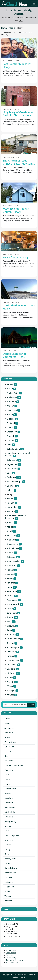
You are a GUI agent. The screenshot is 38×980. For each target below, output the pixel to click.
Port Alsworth (13, 604)
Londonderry (10, 789)
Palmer (10, 596)
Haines (10, 490)
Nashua (8, 826)
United (7, 891)
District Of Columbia (14, 765)
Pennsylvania (10, 859)
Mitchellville (10, 812)
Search (31, 705)
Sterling (10, 643)
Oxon (7, 854)
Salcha (10, 609)
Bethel (10, 414)
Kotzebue (11, 557)
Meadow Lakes (14, 561)
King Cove (11, 540)
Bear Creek (12, 410)
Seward (10, 617)
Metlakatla (12, 566)
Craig (9, 445)
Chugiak (10, 436)
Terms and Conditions (14, 960)
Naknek (10, 570)
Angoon (10, 406)
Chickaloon (12, 432)
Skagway (11, 626)
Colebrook (9, 747)
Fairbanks (11, 477)
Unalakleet (12, 665)
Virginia (8, 896)
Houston (11, 511)
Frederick (9, 770)
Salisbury (9, 882)
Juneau (10, 523)
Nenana (10, 574)
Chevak (10, 427)
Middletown (10, 807)
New (6, 831)
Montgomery (10, 821)
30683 (7, 719)
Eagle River (12, 464)
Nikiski (10, 578)
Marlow (8, 793)
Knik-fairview (13, 548)
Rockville (8, 877)
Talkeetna (11, 652)
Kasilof (10, 527)
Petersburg (12, 600)
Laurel (7, 784)
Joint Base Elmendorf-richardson (16, 517)
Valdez (10, 678)
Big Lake (11, 419)
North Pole (12, 591)
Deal (7, 756)
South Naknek (13, 639)
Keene (7, 779)
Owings (8, 849)
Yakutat (10, 695)
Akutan (10, 384)
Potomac (9, 863)
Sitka (9, 621)
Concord (8, 751)
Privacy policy (11, 958)
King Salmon (13, 544)
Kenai (9, 531)
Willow (10, 686)
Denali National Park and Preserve (17, 454)
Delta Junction (13, 449)
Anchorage (12, 397)
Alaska (12, 28)
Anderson (11, 402)
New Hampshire (12, 835)
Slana (9, 630)
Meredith (9, 803)
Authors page (11, 950)
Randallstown (11, 868)
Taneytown (9, 887)
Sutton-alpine (13, 647)
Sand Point (12, 613)
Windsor (8, 901)
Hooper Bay (12, 507)
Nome (10, 587)
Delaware (9, 761)
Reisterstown (10, 873)
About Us (10, 955)
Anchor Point (13, 393)
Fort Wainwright (14, 482)
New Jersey (9, 840)
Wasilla (10, 682)
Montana (9, 817)
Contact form (11, 953)
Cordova (11, 440)
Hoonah (10, 503)
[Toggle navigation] (34, 4)
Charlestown (10, 742)
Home (4, 28)
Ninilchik (11, 583)
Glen (7, 775)
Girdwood (11, 486)
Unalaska (11, 669)
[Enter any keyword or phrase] (15, 705)
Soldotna (11, 634)
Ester (9, 473)
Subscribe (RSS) (12, 962)
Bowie (7, 737)
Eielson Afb (12, 469)
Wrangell (11, 690)
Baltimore (9, 733)
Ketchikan (11, 535)
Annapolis (9, 728)
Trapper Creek (13, 660)
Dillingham (12, 460)
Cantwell (11, 423)
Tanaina (10, 656)
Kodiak (10, 553)
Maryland (9, 798)
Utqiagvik (11, 673)
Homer (10, 498)
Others (8, 845)
